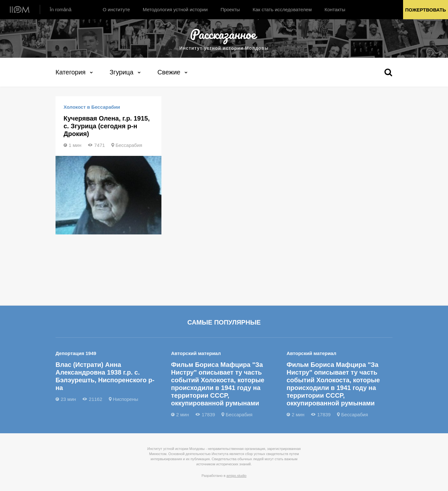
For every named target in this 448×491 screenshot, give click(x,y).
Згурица (122, 72)
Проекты (230, 9)
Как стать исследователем (282, 9)
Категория (71, 72)
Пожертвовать (425, 10)
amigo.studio (237, 476)
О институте (116, 9)
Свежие (169, 72)
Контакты (335, 9)
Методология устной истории (175, 9)
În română (61, 9)
